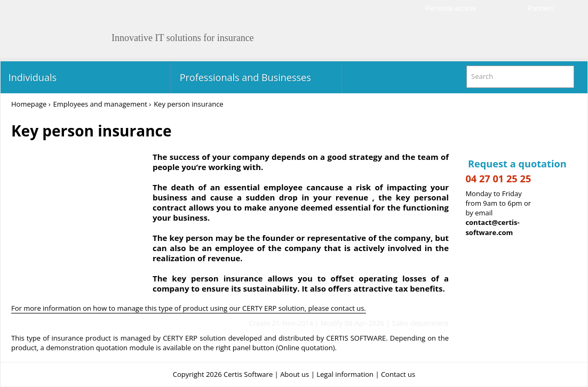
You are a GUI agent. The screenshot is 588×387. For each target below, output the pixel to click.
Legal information (345, 374)
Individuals (31, 77)
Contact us (398, 374)
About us (295, 374)
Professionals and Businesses (244, 77)
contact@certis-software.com (492, 227)
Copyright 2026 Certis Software (223, 374)
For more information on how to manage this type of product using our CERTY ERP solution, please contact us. (189, 308)
